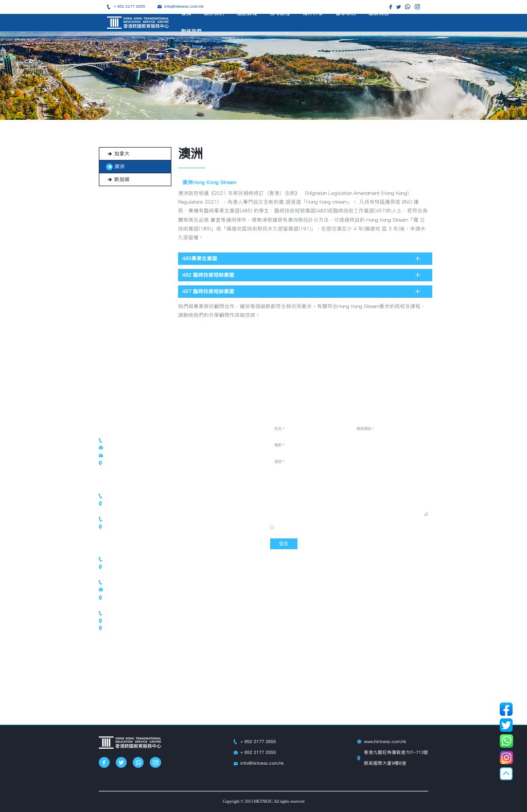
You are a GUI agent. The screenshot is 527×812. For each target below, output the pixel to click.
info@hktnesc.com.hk (262, 763)
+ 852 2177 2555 (258, 752)
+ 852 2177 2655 (129, 6)
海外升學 (313, 13)
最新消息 (379, 13)
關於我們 (214, 13)
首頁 (186, 13)
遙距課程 (247, 13)
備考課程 (280, 13)
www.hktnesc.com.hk (385, 742)
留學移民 (346, 13)
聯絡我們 (191, 31)
